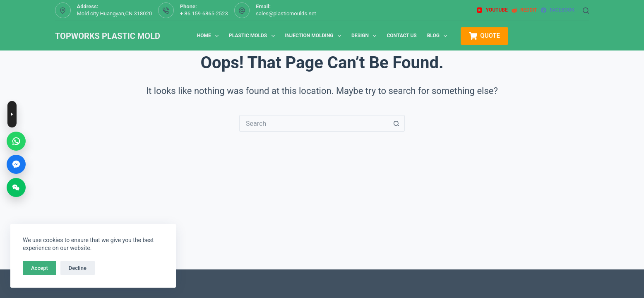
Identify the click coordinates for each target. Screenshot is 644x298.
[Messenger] (16, 164)
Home (209, 36)
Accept (40, 268)
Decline (78, 268)
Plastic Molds (253, 36)
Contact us (401, 36)
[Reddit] (524, 10)
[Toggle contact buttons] (12, 114)
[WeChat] (16, 187)
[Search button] (396, 123)
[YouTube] (492, 10)
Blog (439, 36)
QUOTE (484, 36)
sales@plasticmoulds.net (286, 13)
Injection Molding (315, 36)
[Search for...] (314, 123)
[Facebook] (558, 10)
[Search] (586, 11)
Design (365, 36)
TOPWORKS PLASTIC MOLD (108, 36)
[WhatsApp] (16, 141)
